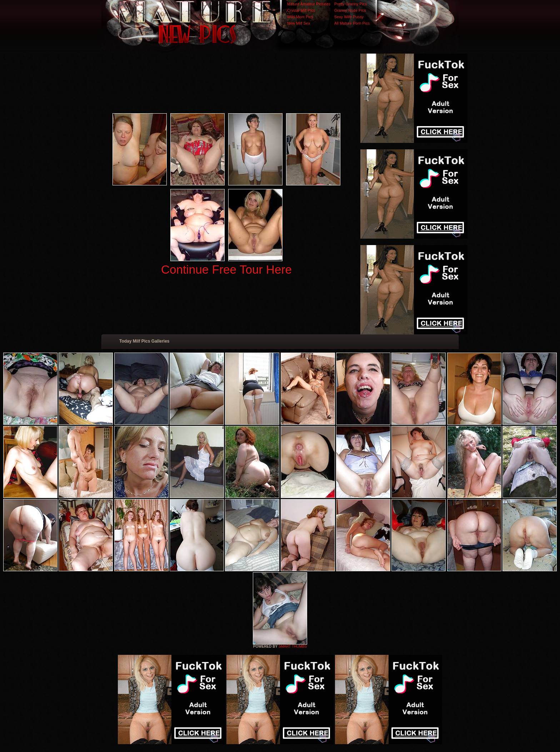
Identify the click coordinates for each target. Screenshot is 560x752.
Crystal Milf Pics (301, 10)
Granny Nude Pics (350, 10)
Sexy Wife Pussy (349, 17)
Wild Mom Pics (300, 17)
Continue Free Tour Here (226, 270)
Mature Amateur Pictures (309, 4)
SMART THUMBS (293, 646)
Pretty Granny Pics (351, 4)
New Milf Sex (299, 23)
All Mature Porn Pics (352, 23)
